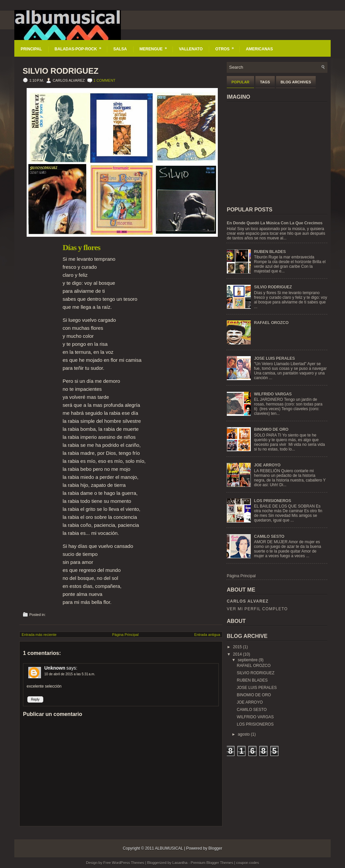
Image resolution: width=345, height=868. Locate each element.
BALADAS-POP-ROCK (80, 46)
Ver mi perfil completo (257, 609)
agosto (244, 734)
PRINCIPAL (31, 49)
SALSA (120, 49)
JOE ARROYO (267, 465)
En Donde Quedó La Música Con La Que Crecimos (275, 223)
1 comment (105, 80)
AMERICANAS (259, 49)
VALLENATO (191, 49)
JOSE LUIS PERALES (275, 358)
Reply (35, 699)
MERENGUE (155, 46)
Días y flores (81, 247)
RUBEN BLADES (270, 252)
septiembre (248, 660)
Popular (240, 82)
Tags (265, 82)
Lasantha (180, 863)
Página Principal (126, 635)
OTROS (227, 46)
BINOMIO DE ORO (271, 429)
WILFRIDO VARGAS (273, 394)
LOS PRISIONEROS (273, 501)
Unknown (55, 668)
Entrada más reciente (39, 635)
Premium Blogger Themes (212, 863)
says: (72, 668)
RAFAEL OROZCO (271, 323)
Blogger (215, 848)
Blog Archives (296, 82)
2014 (238, 654)
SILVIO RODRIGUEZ (61, 71)
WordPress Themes (128, 863)
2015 (238, 647)
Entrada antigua (207, 635)
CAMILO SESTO (269, 537)
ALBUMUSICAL (169, 848)
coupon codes (248, 863)
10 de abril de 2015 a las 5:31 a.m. (70, 674)
